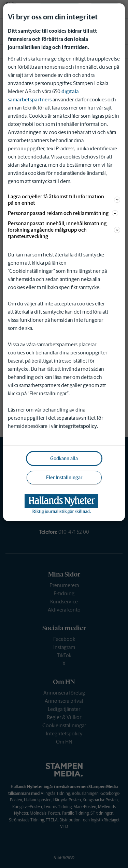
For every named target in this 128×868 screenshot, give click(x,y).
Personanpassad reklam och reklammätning (63, 213)
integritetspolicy (78, 426)
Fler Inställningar (64, 478)
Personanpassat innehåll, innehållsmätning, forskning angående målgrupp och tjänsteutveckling (64, 230)
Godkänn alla (64, 458)
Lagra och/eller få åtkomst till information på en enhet (64, 200)
